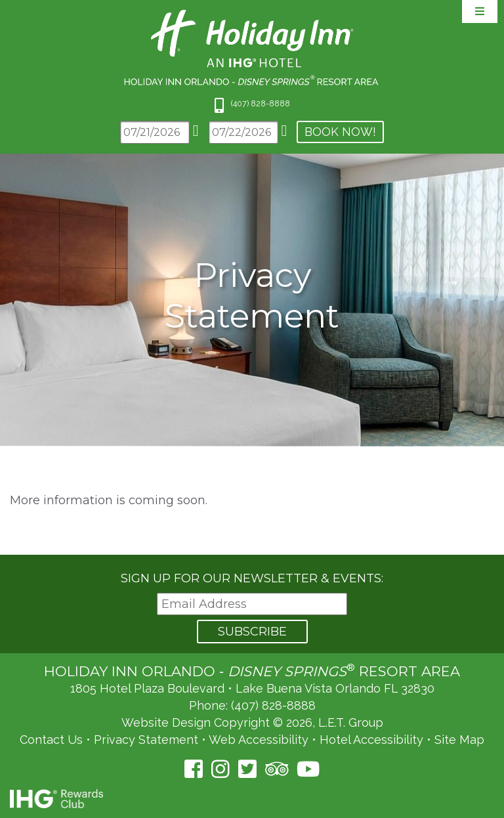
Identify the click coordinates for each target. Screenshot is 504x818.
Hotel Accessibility (371, 740)
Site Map (459, 740)
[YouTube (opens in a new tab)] (308, 769)
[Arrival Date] (155, 132)
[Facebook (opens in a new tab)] (194, 769)
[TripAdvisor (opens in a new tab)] (277, 769)
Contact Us (51, 740)
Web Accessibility (259, 740)
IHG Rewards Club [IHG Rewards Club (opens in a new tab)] (56, 799)
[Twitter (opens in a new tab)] (247, 769)
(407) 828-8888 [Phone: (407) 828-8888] (273, 705)
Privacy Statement (146, 740)
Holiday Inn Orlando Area (252, 48)
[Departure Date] (243, 132)
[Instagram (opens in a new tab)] (220, 769)
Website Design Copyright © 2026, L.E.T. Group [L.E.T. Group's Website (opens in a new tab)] (252, 722)
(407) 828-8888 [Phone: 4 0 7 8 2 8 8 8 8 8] (261, 103)
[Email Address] (252, 604)
